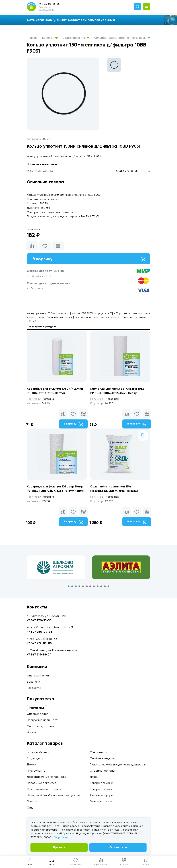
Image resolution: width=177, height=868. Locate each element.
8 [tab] (94, 586)
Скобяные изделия (102, 758)
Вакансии (33, 682)
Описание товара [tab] (45, 182)
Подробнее (61, 837)
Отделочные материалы (44, 789)
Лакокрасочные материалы (46, 777)
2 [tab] (72, 586)
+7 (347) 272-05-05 (49, 4)
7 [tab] (90, 586)
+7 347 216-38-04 (39, 654)
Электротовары (101, 801)
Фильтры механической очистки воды (122, 38)
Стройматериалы (102, 771)
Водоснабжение (76, 38)
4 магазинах (41, 399)
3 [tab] (76, 586)
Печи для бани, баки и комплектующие (54, 795)
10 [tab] (101, 586)
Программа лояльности (43, 720)
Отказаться (118, 847)
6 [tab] (87, 586)
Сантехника (98, 752)
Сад (30, 807)
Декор (31, 764)
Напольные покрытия (41, 783)
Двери (94, 777)
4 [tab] (79, 586)
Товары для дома (102, 789)
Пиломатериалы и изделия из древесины (118, 764)
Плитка (32, 801)
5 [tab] (83, 586)
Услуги (31, 732)
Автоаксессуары (101, 795)
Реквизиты (34, 688)
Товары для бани (101, 783)
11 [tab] (105, 586)
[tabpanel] (56, 567)
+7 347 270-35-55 (39, 620)
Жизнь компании (38, 675)
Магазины (37, 708)
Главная (32, 38)
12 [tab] (108, 586)
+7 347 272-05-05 (127, 171)
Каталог (50, 38)
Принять (59, 847)
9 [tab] (98, 586)
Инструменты (36, 771)
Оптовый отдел (38, 714)
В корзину (88, 259)
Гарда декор (36, 758)
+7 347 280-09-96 (40, 632)
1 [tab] (69, 586)
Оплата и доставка (40, 726)
